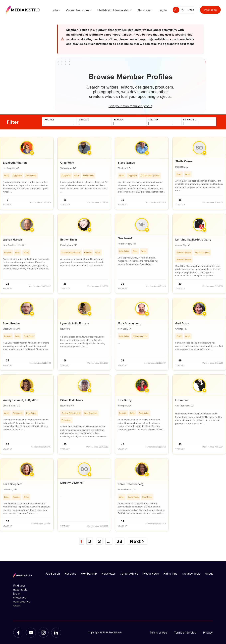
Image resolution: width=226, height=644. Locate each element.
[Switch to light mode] (176, 10)
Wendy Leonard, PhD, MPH (20, 400)
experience (190, 120)
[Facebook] (18, 632)
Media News (151, 573)
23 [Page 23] (120, 541)
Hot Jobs (70, 573)
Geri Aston (182, 323)
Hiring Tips (170, 573)
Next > (138, 541)
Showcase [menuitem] (144, 10)
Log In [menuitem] (163, 10)
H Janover (182, 400)
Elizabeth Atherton (15, 163)
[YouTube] (31, 632)
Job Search (53, 573)
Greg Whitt (67, 163)
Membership (89, 573)
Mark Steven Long (130, 323)
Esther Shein (69, 240)
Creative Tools (191, 573)
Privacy (208, 632)
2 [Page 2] (90, 541)
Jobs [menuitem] (55, 10)
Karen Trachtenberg (131, 484)
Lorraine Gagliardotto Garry (193, 240)
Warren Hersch (12, 240)
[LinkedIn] (56, 632)
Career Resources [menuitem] (78, 10)
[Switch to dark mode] (183, 10)
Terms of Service (185, 632)
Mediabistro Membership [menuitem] (113, 10)
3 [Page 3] (99, 541)
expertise (49, 120)
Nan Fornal (125, 238)
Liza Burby (125, 400)
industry (118, 120)
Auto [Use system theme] (191, 10)
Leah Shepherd (13, 484)
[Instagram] (44, 632)
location (153, 120)
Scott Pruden (11, 323)
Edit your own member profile (130, 106)
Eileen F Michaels (72, 400)
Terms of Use (158, 632)
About (209, 573)
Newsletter (108, 573)
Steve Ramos (126, 163)
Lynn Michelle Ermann (75, 323)
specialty (84, 120)
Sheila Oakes (184, 161)
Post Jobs (210, 10)
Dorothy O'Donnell (72, 483)
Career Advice (129, 573)
